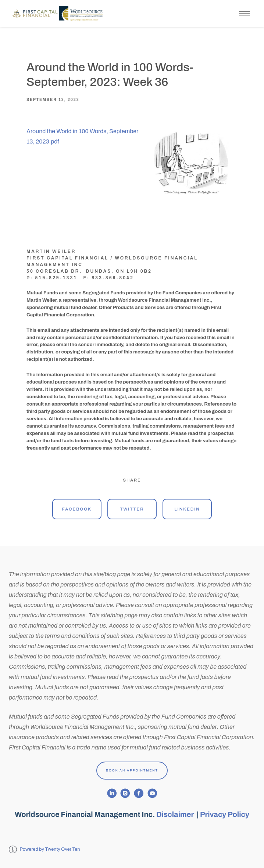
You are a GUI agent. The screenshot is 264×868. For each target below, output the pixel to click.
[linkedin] (112, 793)
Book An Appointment (132, 770)
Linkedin (187, 509)
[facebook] (139, 793)
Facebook (77, 509)
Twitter (132, 509)
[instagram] (125, 793)
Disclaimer (176, 814)
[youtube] (152, 793)
